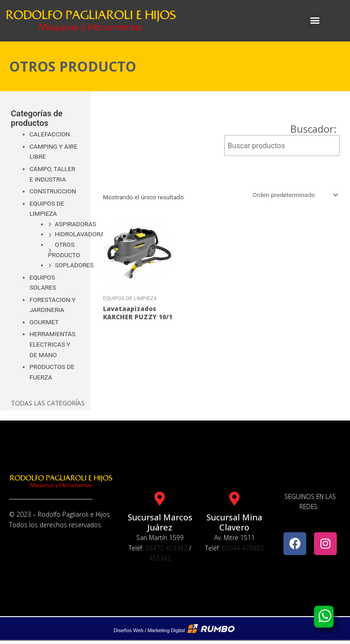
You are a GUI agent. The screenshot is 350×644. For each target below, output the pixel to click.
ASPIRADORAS (75, 224)
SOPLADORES (74, 265)
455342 (160, 558)
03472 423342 (166, 548)
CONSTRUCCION (53, 191)
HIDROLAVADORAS (81, 234)
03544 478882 (243, 548)
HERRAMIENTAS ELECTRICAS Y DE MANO (53, 344)
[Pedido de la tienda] (295, 195)
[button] (315, 20)
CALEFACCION (50, 134)
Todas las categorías (48, 403)
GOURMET (44, 322)
